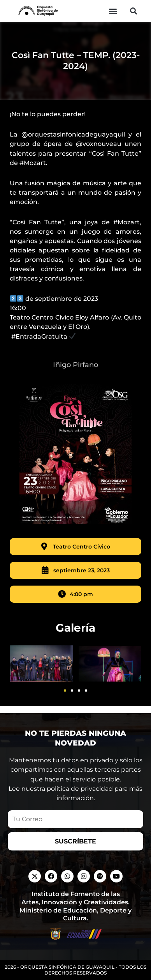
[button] (113, 11)
